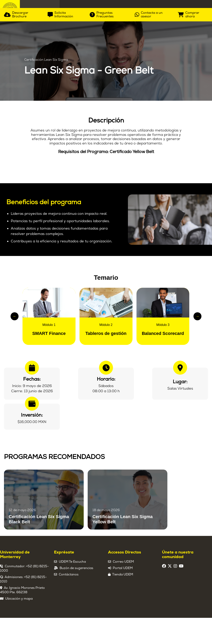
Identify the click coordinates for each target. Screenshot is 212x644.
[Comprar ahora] (193, 107)
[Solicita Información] (66, 107)
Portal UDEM (123, 581)
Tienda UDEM (123, 588)
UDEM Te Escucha (72, 575)
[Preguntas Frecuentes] (109, 107)
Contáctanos (69, 588)
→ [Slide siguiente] (197, 330)
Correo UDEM (123, 575)
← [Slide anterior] (15, 330)
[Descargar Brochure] (23, 107)
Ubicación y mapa (19, 612)
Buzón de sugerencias (76, 581)
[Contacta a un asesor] (153, 107)
